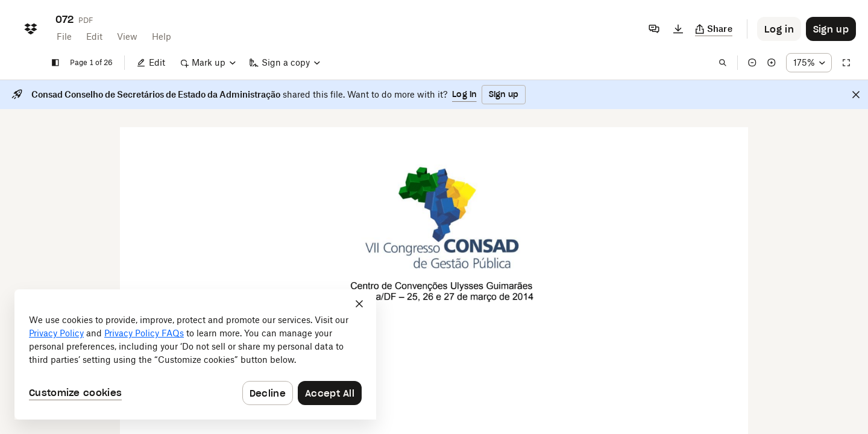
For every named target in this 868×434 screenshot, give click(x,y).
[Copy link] (714, 29)
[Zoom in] (772, 63)
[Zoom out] (752, 63)
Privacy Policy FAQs (144, 333)
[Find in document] (723, 63)
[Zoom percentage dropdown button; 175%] (809, 63)
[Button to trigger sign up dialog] (831, 29)
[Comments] (654, 29)
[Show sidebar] (55, 63)
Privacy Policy (56, 333)
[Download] (678, 29)
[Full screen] (846, 63)
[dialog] (195, 354)
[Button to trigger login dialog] (779, 29)
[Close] (856, 95)
